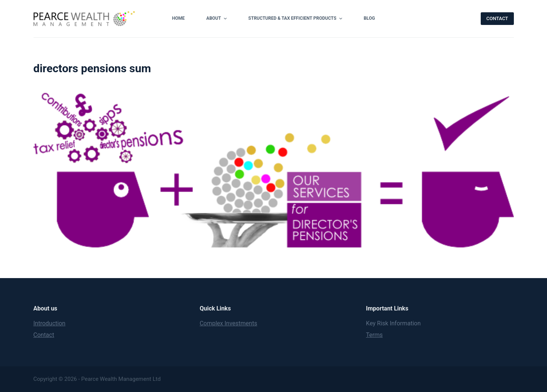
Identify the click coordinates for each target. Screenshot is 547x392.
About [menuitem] (217, 19)
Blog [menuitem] (369, 18)
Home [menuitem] (178, 18)
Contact (44, 335)
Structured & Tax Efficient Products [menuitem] (296, 19)
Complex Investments (228, 323)
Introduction (50, 323)
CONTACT (497, 18)
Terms (374, 335)
